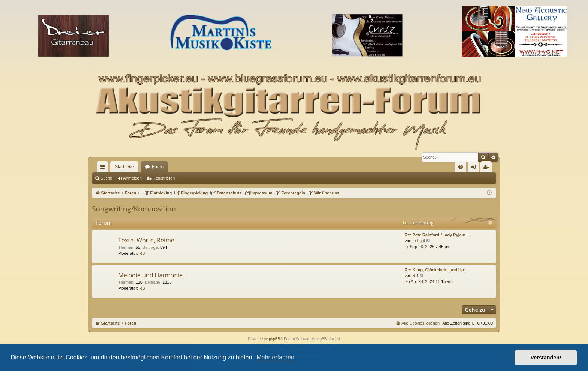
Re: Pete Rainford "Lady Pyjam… (437, 235)
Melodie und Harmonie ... (154, 275)
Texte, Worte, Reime (146, 240)
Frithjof (419, 241)
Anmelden (132, 178)
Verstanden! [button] (546, 358)
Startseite (124, 167)
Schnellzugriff (104, 168)
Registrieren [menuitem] (488, 168)
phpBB (274, 339)
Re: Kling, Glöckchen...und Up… (436, 270)
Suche (106, 178)
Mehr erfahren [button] (275, 357)
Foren (158, 167)
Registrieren (164, 178)
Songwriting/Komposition (134, 209)
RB (142, 253)
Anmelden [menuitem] (475, 168)
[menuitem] (460, 167)
